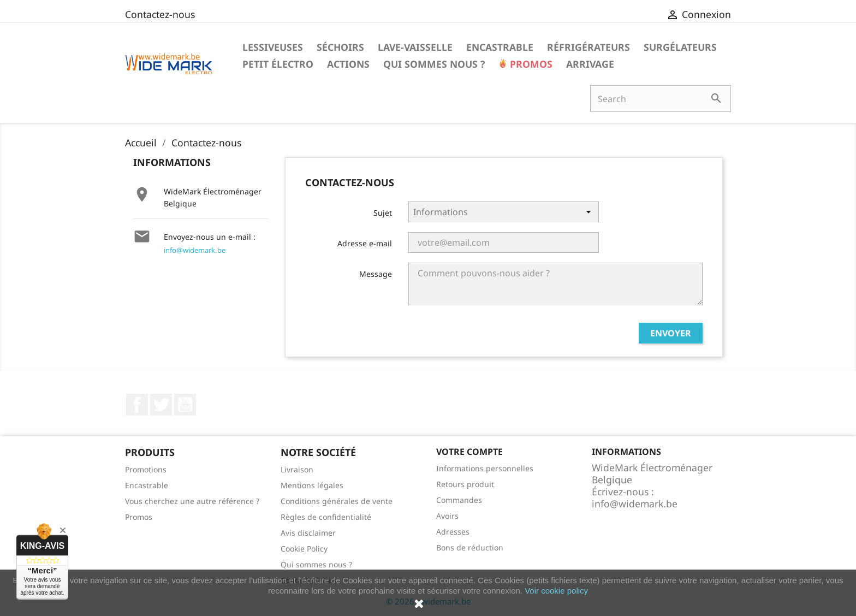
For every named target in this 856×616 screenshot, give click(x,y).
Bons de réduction (470, 547)
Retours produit (465, 484)
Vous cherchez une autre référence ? (192, 501)
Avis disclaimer (308, 533)
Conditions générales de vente (337, 501)
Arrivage (590, 64)
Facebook (137, 405)
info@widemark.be (195, 250)
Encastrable (500, 47)
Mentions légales (312, 485)
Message (376, 274)
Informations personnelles (485, 468)
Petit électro (278, 64)
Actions (348, 64)
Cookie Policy (304, 549)
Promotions (146, 469)
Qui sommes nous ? (434, 64)
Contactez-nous (160, 14)
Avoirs (447, 516)
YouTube (185, 405)
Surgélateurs (680, 47)
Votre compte (469, 452)
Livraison (297, 469)
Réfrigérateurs (588, 47)
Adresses (453, 532)
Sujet (383, 213)
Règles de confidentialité (326, 517)
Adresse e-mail (365, 243)
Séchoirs (340, 47)
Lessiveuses (273, 47)
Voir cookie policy (556, 591)
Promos (530, 64)
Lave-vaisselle (415, 47)
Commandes (459, 500)
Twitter (161, 405)
